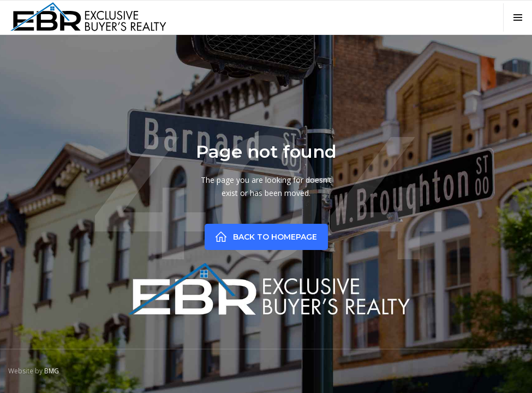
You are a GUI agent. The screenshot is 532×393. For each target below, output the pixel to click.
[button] (518, 17)
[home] (88, 17)
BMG (52, 371)
